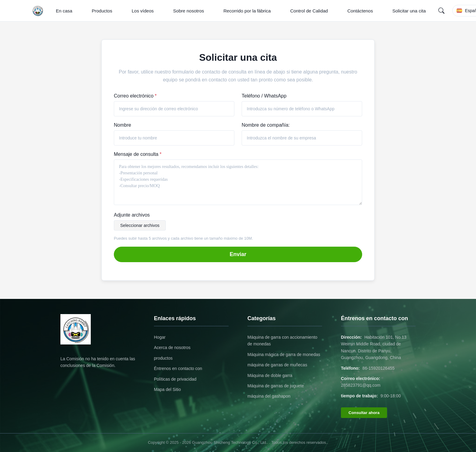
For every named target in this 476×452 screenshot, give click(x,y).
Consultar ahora (364, 413)
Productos (102, 11)
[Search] (441, 11)
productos (163, 358)
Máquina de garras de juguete (276, 386)
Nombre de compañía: (266, 125)
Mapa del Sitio (167, 389)
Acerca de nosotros (172, 348)
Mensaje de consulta (138, 154)
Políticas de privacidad (175, 379)
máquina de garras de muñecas (277, 365)
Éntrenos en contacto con (178, 368)
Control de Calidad (309, 11)
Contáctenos (360, 11)
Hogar (160, 337)
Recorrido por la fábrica (247, 11)
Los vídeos (143, 11)
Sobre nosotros (189, 11)
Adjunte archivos (132, 215)
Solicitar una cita (409, 11)
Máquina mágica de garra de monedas (284, 354)
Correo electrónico (135, 96)
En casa (64, 11)
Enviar (238, 254)
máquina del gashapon (269, 396)
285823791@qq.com (361, 385)
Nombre (122, 125)
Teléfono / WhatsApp (264, 96)
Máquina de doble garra (270, 375)
